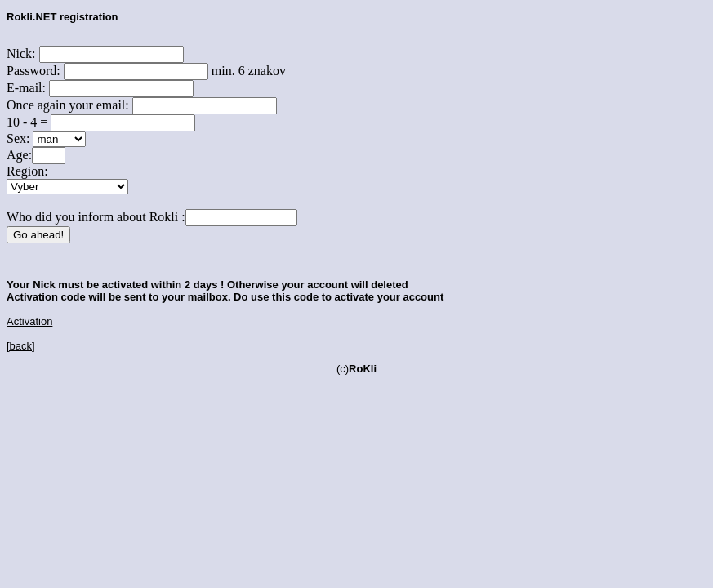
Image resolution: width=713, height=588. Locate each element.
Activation (29, 321)
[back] (21, 346)
